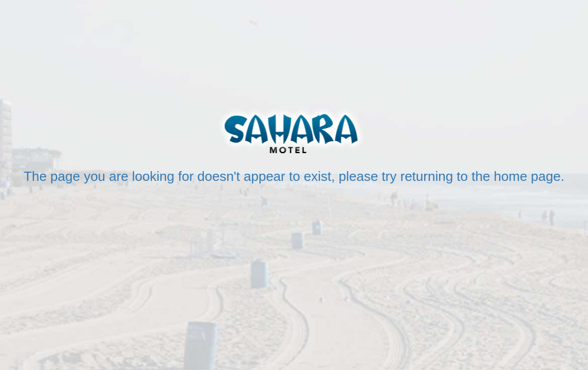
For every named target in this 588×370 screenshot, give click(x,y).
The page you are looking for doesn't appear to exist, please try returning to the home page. (294, 176)
